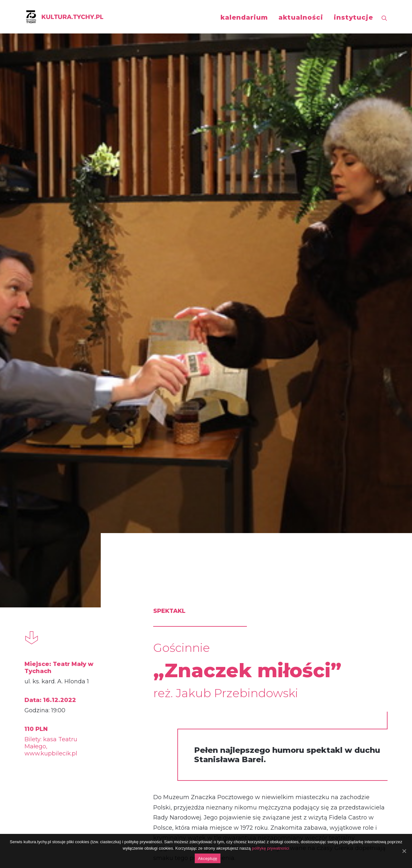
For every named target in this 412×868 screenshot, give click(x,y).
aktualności (301, 17)
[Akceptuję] (404, 851)
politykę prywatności (270, 848)
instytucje (353, 17)
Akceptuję (207, 859)
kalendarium (244, 17)
